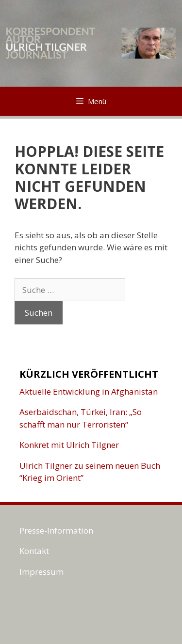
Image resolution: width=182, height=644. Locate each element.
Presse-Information (56, 530)
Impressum (41, 572)
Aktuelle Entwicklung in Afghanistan (89, 391)
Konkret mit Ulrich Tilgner (69, 445)
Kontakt (34, 551)
